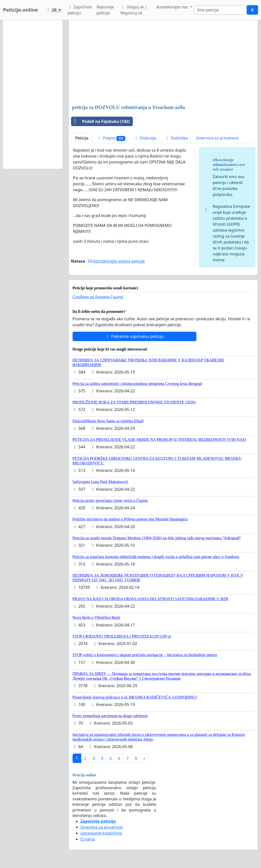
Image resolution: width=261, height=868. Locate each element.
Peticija (82, 138)
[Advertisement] (163, 63)
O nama (88, 839)
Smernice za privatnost (217, 138)
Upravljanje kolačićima (101, 833)
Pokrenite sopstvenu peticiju (134, 336)
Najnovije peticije (105, 10)
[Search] (220, 10)
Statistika (176, 138)
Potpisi (111, 138)
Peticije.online (20, 10)
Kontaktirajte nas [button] (173, 7)
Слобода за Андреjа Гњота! (98, 297)
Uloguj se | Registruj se (134, 10)
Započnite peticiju (80, 10)
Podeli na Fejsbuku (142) (101, 121)
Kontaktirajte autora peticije (117, 261)
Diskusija (145, 138)
